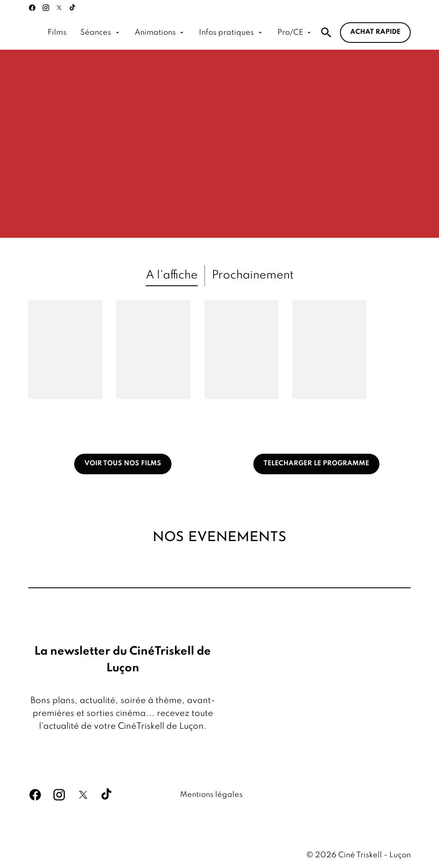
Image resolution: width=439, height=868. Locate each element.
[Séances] (100, 33)
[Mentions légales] (211, 795)
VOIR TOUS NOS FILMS (123, 464)
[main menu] (180, 33)
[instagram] (46, 8)
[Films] (57, 33)
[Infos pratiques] (231, 33)
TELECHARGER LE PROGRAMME (316, 464)
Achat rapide (375, 32)
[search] (326, 33)
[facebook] (32, 8)
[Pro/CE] (295, 33)
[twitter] (59, 8)
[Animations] (160, 33)
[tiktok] (73, 8)
